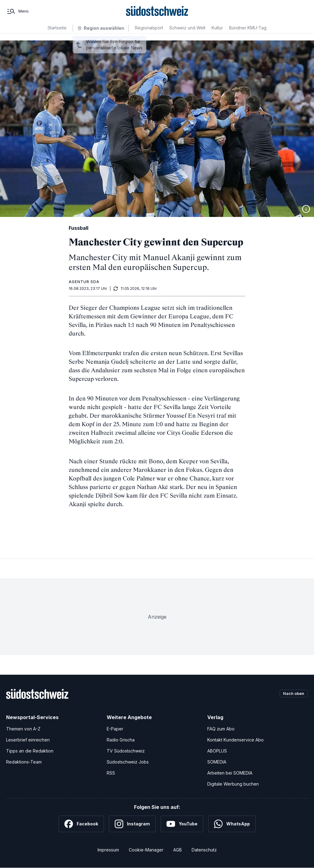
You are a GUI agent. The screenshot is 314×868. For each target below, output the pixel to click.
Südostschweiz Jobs (128, 762)
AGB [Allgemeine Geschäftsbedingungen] (178, 850)
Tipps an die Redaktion (30, 751)
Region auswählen (104, 35)
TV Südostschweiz (126, 751)
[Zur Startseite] (157, 15)
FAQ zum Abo (221, 729)
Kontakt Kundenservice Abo (235, 740)
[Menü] (17, 15)
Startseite (57, 34)
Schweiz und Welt (187, 34)
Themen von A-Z (23, 729)
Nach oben (292, 694)
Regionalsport (149, 34)
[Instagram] (132, 824)
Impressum (108, 850)
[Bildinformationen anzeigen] (306, 209)
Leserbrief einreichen (28, 740)
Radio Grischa (121, 740)
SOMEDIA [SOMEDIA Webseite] (217, 762)
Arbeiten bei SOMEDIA (230, 773)
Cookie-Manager (146, 850)
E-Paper (115, 729)
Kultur (217, 34)
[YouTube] (182, 824)
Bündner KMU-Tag (248, 34)
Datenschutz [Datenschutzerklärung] (204, 850)
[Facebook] (81, 824)
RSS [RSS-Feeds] (111, 773)
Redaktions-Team (24, 762)
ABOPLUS (217, 751)
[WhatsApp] (232, 824)
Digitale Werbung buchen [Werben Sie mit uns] (233, 784)
